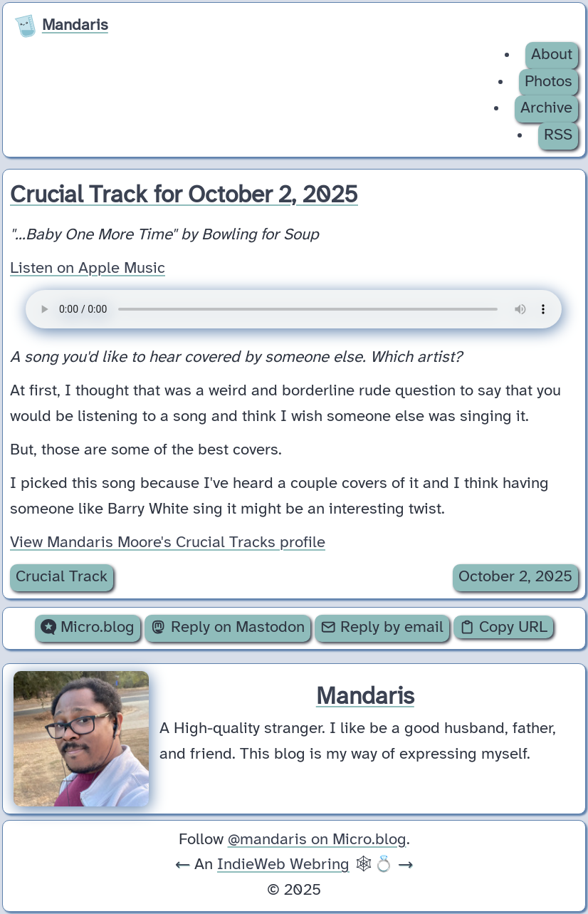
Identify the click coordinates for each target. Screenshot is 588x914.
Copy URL (503, 628)
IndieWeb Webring (283, 865)
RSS (558, 135)
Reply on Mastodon (227, 628)
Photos (548, 82)
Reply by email (382, 628)
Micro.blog (88, 628)
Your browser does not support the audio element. (294, 309)
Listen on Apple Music (88, 269)
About (552, 55)
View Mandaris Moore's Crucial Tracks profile (168, 543)
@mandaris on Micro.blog (317, 840)
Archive (546, 108)
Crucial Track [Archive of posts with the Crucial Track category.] (62, 577)
